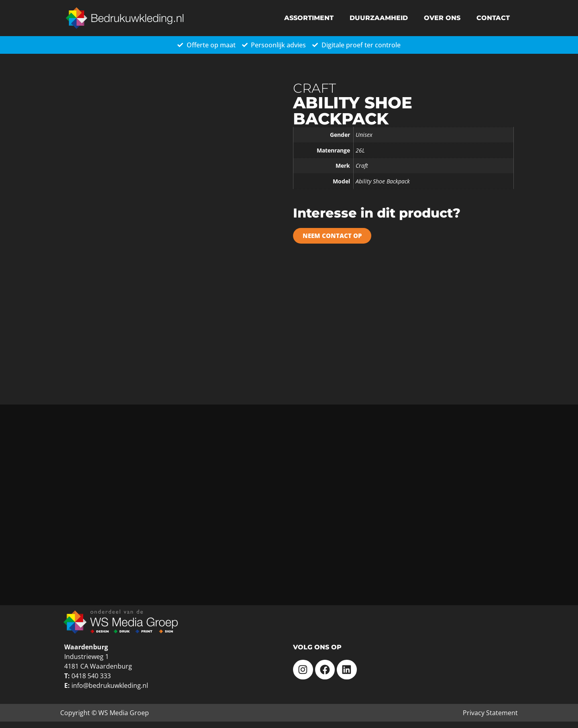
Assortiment (309, 18)
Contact (493, 18)
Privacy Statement (490, 713)
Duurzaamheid (379, 18)
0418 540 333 (91, 676)
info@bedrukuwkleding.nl (110, 685)
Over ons (442, 18)
